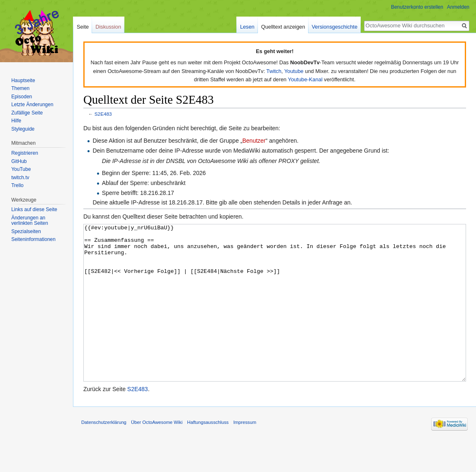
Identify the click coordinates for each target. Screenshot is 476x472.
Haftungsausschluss (208, 453)
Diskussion (108, 27)
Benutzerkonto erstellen (417, 7)
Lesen (247, 27)
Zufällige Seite (27, 113)
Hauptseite (23, 80)
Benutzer (254, 141)
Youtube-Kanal (305, 79)
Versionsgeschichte (335, 27)
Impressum (245, 453)
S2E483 (103, 114)
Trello (17, 185)
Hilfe (16, 121)
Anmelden (458, 7)
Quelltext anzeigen (283, 27)
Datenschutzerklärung (104, 453)
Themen (20, 88)
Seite (83, 27)
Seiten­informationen (33, 239)
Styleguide (23, 129)
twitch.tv (20, 178)
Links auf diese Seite (34, 209)
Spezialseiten (26, 231)
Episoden (22, 97)
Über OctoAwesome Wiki (157, 453)
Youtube (294, 71)
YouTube (21, 169)
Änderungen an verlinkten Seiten (30, 221)
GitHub (19, 161)
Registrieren (25, 153)
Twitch (274, 71)
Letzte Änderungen (32, 105)
